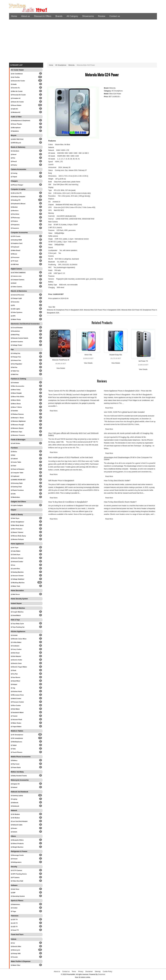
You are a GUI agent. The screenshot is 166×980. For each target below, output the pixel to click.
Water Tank (15, 586)
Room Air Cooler (17, 102)
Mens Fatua (16, 390)
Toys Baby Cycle (17, 624)
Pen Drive (15, 214)
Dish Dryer (15, 653)
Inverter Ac (15, 88)
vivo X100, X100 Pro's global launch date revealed (124, 412)
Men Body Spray (17, 525)
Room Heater (16, 105)
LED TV (14, 927)
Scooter (14, 957)
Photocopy (15, 218)
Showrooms (88, 16)
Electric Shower (17, 558)
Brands (59, 16)
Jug (13, 688)
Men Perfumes (17, 529)
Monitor (14, 207)
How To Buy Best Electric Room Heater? (120, 502)
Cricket (14, 908)
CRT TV (14, 920)
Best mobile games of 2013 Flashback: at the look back (71, 457)
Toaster (14, 716)
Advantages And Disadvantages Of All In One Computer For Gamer (128, 458)
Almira (14, 452)
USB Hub (15, 264)
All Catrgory (72, 16)
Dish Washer (16, 656)
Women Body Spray (18, 536)
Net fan (14, 367)
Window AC (16, 112)
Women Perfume (17, 539)
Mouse (14, 254)
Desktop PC (16, 200)
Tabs (13, 749)
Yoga (13, 911)
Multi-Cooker (16, 698)
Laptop (14, 799)
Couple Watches (17, 612)
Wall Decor (15, 594)
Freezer (14, 859)
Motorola (72, 65)
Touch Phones (17, 752)
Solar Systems (17, 312)
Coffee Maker (16, 642)
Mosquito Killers (17, 840)
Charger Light (16, 298)
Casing (14, 173)
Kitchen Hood (16, 691)
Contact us (115, 16)
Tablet (14, 745)
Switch (14, 832)
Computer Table (17, 473)
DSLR (14, 283)
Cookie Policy (107, 972)
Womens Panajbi (17, 425)
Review (102, 16)
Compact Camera (18, 280)
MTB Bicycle (16, 143)
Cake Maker (16, 551)
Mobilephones (16, 742)
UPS (13, 316)
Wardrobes (15, 497)
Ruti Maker (15, 709)
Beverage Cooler (17, 855)
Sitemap (98, 972)
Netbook (15, 803)
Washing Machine (18, 583)
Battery (14, 760)
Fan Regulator (16, 364)
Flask (13, 670)
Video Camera (16, 287)
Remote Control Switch (20, 338)
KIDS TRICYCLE (17, 139)
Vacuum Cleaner (17, 576)
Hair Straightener (17, 522)
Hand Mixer (15, 681)
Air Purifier (15, 77)
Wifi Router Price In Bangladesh (61, 481)
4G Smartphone (17, 735)
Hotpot (14, 684)
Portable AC (16, 98)
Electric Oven (16, 663)
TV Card (14, 261)
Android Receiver (18, 295)
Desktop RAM (16, 240)
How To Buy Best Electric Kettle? (117, 481)
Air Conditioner (17, 74)
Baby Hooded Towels (19, 776)
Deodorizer (15, 331)
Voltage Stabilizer (18, 579)
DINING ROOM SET (18, 480)
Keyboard (15, 247)
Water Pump (16, 319)
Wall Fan (15, 374)
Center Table (16, 462)
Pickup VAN (16, 953)
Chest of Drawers (18, 469)
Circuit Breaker (17, 328)
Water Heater (16, 723)
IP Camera (15, 877)
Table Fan (15, 371)
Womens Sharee (17, 428)
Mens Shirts (16, 400)
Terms (74, 972)
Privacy (81, 972)
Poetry (14, 165)
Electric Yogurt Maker (19, 667)
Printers (14, 221)
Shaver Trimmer (17, 532)
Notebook (15, 806)
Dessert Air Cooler (18, 81)
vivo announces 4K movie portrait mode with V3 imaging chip (128, 433)
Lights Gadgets (17, 505)
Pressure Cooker (17, 702)
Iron (13, 565)
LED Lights (15, 309)
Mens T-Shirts (16, 407)
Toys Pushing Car (18, 627)
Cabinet (14, 459)
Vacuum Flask (16, 719)
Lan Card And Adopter (19, 821)
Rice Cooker (16, 705)
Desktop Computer (18, 197)
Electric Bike (16, 946)
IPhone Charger (17, 185)
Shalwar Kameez (17, 414)
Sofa (13, 494)
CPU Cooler (16, 236)
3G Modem (15, 814)
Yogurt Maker (16, 727)
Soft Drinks (15, 443)
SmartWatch (16, 615)
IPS (13, 305)
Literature (15, 151)
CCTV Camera (16, 870)
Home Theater (16, 124)
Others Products (17, 844)
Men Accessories (18, 386)
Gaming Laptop (17, 796)
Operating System (18, 896)
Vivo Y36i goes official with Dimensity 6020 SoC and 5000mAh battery (74, 434)
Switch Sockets (17, 342)
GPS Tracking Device (19, 874)
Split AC (14, 109)
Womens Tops (16, 432)
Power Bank (16, 767)
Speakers (15, 131)
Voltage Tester (16, 345)
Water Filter (16, 965)
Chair (13, 466)
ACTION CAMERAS (18, 273)
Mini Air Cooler (17, 91)
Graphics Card (17, 243)
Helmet (14, 787)
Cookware (15, 646)
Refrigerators (16, 862)
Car (13, 943)
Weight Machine (17, 847)
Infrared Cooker (17, 562)
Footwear (15, 383)
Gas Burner (16, 677)
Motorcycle (15, 950)
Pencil (14, 161)
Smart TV (15, 930)
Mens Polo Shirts (17, 397)
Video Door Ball (17, 881)
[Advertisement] (83, 42)
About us (25, 16)
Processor (15, 257)
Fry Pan (14, 674)
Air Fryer (15, 548)
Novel (14, 154)
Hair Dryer (15, 518)
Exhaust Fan (16, 360)
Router (14, 828)
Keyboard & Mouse (18, 204)
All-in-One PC (16, 193)
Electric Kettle (16, 660)
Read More (54, 411)
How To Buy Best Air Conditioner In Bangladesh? (68, 502)
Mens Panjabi (16, 393)
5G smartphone (17, 738)
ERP (13, 893)
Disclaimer (89, 972)
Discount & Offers (43, 16)
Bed (13, 455)
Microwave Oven (17, 695)
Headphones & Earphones (21, 121)
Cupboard (15, 476)
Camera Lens (16, 276)
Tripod (14, 177)
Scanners (15, 228)
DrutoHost (102, 974)
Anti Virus (15, 889)
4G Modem (15, 818)
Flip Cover (15, 764)
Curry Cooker (16, 649)
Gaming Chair (16, 487)
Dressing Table (17, 483)
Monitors (15, 211)
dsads (14, 84)
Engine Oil (15, 784)
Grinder (14, 635)
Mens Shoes (16, 404)
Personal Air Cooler (18, 95)
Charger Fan (16, 357)
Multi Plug (15, 335)
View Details (61, 368)
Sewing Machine (17, 572)
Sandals (14, 411)
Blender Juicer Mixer (19, 639)
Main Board (16, 250)
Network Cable (17, 825)
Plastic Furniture (17, 490)
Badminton (15, 904)
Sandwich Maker (17, 712)
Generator (15, 302)
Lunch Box (15, 569)
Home (14, 16)
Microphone (16, 128)
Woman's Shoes (17, 418)
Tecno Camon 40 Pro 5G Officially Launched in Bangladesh (72, 391)
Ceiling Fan (15, 353)
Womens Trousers (18, 435)
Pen (13, 158)
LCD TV (14, 923)
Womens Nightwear (18, 421)
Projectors (15, 225)
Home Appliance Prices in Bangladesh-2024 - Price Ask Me (128, 391)
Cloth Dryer (16, 555)
